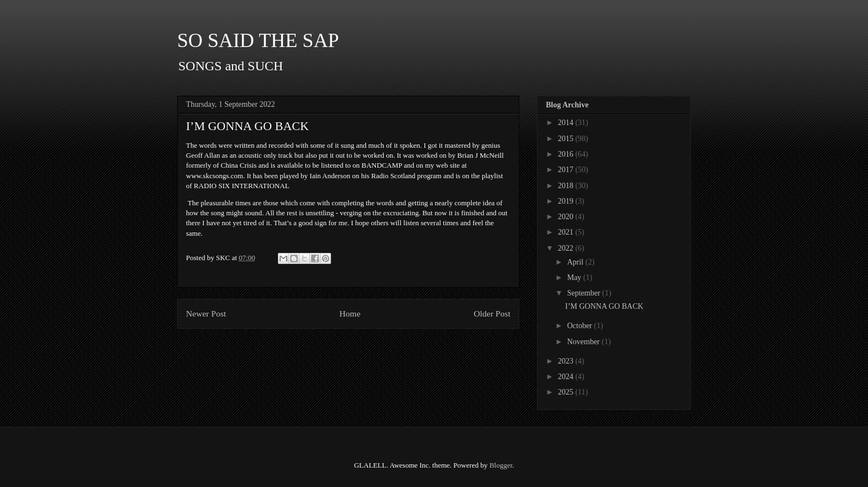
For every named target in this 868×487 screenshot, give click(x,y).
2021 (567, 232)
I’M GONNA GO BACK (604, 306)
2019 (567, 201)
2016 (567, 154)
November (584, 342)
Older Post (492, 314)
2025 (567, 392)
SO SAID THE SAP (258, 40)
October (580, 326)
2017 (567, 170)
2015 (567, 139)
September (584, 293)
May (575, 278)
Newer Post (206, 314)
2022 (567, 248)
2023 (567, 361)
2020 (567, 217)
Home (350, 314)
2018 (567, 186)
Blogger (501, 465)
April (576, 262)
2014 (567, 123)
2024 (567, 377)
